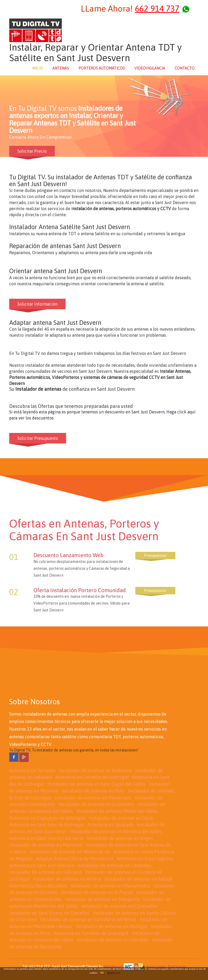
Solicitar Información (37, 304)
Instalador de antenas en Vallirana (45, 872)
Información (113, 973)
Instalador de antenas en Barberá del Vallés (116, 831)
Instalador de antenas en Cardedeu (115, 865)
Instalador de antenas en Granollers (96, 804)
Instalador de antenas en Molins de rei (70, 852)
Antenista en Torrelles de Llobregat (91, 933)
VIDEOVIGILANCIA (150, 68)
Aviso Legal (156, 966)
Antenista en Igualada (110, 825)
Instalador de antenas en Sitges (120, 838)
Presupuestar (155, 556)
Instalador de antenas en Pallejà (138, 879)
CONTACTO (185, 68)
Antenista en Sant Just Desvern (42, 865)
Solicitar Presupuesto (38, 438)
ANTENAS (61, 68)
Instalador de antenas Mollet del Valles (117, 811)
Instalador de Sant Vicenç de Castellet (49, 913)
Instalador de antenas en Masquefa (102, 899)
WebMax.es (113, 966)
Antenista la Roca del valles (38, 886)
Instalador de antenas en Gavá (121, 818)
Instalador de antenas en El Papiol (97, 892)
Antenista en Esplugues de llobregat (47, 818)
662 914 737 (157, 9)
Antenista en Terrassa (32, 771)
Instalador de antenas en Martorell (46, 845)
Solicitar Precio (32, 151)
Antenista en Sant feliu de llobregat (47, 825)
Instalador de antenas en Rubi (93, 791)
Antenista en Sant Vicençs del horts (46, 838)
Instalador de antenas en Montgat (112, 926)
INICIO (37, 68)
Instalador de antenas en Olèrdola (113, 940)
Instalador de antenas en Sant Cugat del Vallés (96, 784)
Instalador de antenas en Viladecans (93, 798)
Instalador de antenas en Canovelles (119, 906)
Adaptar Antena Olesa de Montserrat (75, 859)
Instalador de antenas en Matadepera (110, 886)
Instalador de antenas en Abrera (67, 879)
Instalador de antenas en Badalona (95, 771)
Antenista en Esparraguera (145, 859)
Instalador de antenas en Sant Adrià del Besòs (88, 919)
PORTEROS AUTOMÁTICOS (102, 68)
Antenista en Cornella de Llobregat (92, 777)
